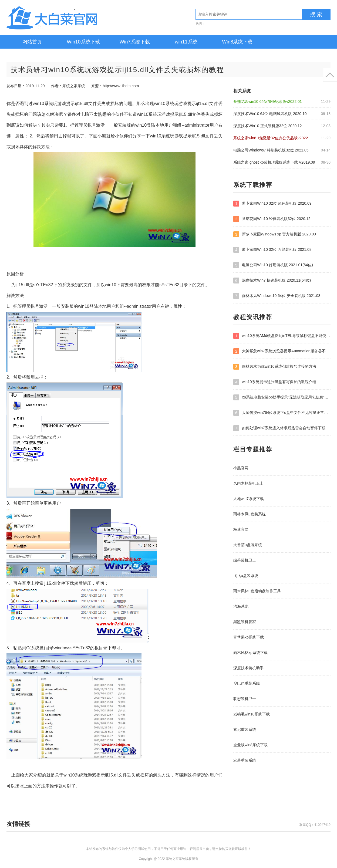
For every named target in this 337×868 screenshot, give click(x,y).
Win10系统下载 (83, 42)
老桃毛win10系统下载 (252, 714)
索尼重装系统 (245, 729)
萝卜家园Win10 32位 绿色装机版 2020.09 (272, 204)
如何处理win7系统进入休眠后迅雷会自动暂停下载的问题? (282, 428)
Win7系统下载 (135, 42)
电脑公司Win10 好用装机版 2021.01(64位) (273, 265)
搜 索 (316, 14)
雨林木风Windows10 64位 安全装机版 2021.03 (277, 296)
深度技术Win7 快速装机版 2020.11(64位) (272, 281)
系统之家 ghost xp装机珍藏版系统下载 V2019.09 (274, 162)
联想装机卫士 (245, 699)
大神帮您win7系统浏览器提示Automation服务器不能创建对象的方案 (282, 351)
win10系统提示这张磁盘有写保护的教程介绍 (275, 382)
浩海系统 (241, 606)
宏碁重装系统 (245, 760)
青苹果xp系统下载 (249, 637)
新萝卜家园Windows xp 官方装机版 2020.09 (275, 234)
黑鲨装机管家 (245, 622)
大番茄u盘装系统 (248, 545)
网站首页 (32, 42)
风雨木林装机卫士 (248, 483)
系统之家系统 (69, 18)
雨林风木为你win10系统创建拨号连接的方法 (275, 367)
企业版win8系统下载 (250, 745)
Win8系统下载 (237, 42)
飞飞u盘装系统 (246, 576)
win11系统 (186, 42)
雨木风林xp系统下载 (250, 653)
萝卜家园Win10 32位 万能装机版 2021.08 (272, 250)
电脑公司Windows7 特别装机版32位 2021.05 (271, 150)
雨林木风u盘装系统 (250, 514)
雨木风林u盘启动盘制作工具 (257, 591)
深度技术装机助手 (248, 668)
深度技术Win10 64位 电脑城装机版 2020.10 (270, 114)
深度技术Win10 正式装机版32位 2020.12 (268, 126)
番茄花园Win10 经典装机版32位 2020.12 (272, 219)
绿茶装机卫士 (245, 560)
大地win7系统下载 (249, 499)
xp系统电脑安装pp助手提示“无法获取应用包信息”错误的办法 (282, 397)
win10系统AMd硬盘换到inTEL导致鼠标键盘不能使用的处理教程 (282, 336)
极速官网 (241, 529)
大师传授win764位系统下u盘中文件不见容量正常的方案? (282, 413)
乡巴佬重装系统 (247, 683)
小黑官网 (241, 468)
